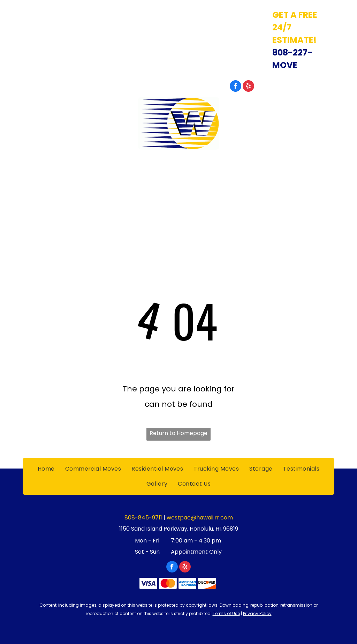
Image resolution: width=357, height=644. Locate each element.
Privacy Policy (257, 613)
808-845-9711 (306, 85)
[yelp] (248, 87)
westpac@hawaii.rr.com (200, 518)
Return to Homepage (178, 433)
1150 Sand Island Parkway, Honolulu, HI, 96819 (90, 14)
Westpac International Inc (178, 162)
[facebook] (236, 87)
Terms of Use (226, 613)
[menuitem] (46, 186)
